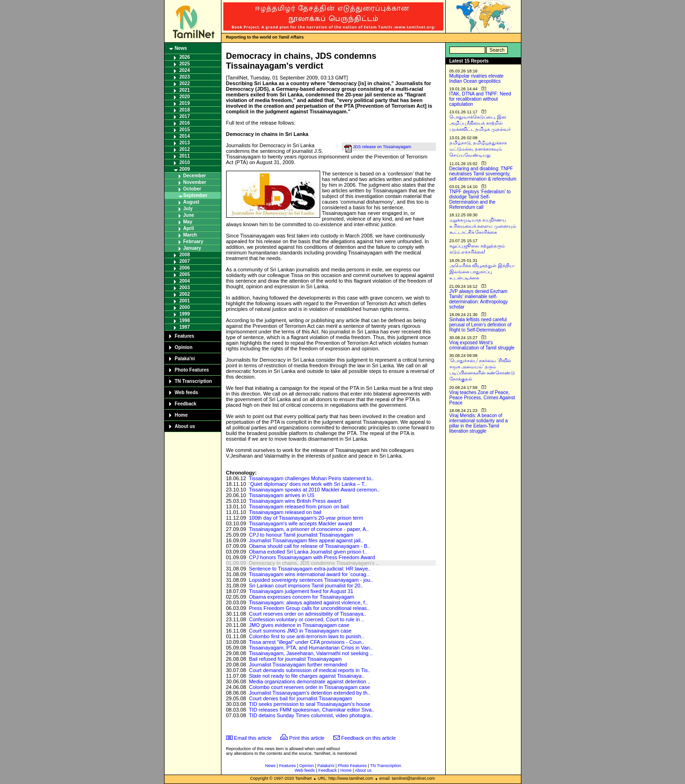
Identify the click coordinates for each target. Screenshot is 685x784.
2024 (185, 70)
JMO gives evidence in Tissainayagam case (299, 625)
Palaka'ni (185, 359)
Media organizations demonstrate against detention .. (310, 681)
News (181, 48)
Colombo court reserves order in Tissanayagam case (309, 687)
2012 (185, 149)
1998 (185, 321)
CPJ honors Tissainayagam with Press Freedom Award (312, 557)
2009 (185, 169)
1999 (185, 314)
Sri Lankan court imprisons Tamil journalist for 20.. (306, 586)
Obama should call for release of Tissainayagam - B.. (309, 546)
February (193, 242)
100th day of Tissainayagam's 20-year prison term (306, 518)
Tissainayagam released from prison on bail (299, 507)
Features (185, 336)
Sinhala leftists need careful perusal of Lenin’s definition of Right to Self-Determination (480, 325)
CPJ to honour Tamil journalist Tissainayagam (301, 535)
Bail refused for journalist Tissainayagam (295, 659)
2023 (185, 77)
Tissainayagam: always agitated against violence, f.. (308, 602)
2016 (185, 123)
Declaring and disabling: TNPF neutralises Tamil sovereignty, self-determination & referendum (483, 174)
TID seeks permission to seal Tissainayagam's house (309, 704)
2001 (185, 301)
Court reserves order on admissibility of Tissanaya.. (307, 614)
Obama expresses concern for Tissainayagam (301, 597)
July (188, 209)
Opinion (184, 347)
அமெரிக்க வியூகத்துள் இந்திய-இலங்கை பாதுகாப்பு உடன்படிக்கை (482, 272)
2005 (185, 274)
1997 (185, 327)
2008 (185, 255)
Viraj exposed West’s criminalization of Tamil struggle (482, 345)
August (191, 202)
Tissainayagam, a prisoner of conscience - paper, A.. (309, 529)
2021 (185, 90)
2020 (185, 97)
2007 (185, 261)
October (192, 189)
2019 (185, 103)
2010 (185, 162)
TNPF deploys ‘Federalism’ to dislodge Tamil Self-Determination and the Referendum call (480, 199)
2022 (185, 83)
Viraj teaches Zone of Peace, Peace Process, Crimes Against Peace (482, 398)
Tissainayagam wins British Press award (295, 501)
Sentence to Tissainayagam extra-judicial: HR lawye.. (310, 569)
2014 (185, 136)
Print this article (307, 738)
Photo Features (192, 370)
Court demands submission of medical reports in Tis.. (310, 670)
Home (181, 415)
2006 (185, 268)
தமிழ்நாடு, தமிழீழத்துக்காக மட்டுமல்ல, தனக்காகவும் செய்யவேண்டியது (478, 149)
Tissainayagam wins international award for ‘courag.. (309, 574)
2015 (185, 130)
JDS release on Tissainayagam (382, 147)
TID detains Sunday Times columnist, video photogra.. (311, 715)
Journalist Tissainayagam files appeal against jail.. (306, 540)
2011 (185, 156)
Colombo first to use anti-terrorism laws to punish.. (306, 636)
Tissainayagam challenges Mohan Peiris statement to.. (311, 478)
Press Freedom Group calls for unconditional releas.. (309, 608)
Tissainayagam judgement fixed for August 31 (301, 591)
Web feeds (187, 392)
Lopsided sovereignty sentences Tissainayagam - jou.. (311, 580)
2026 (185, 57)
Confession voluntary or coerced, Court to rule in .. (306, 619)
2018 (185, 110)
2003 (185, 288)
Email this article (253, 738)
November (195, 182)
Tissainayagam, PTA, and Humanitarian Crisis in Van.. (311, 648)
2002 (185, 294)
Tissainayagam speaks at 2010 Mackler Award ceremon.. (314, 490)
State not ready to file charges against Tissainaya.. (307, 676)
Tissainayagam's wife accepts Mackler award (300, 523)
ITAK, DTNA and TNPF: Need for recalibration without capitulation (480, 99)
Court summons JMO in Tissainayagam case (300, 631)
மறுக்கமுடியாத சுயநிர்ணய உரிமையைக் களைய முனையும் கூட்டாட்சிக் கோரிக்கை (483, 226)
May (188, 222)
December (195, 176)
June (189, 215)
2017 (185, 116)
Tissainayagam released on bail (285, 512)
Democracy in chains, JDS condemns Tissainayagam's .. (314, 563)
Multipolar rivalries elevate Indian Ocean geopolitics (477, 79)
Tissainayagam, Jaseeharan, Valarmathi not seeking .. (311, 653)
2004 (185, 281)
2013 (185, 143)
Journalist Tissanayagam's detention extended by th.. (309, 693)
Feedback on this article (369, 738)
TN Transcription (193, 381)
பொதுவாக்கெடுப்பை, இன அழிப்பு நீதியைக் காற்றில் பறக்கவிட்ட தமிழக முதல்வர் (480, 123)
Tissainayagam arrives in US (282, 495)
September (196, 195)
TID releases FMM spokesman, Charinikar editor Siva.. (311, 710)
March (190, 235)
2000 (185, 307)
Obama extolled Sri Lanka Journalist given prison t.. (308, 552)
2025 (185, 64)
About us (185, 426)
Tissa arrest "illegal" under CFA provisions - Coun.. (307, 642)
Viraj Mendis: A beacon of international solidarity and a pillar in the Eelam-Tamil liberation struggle (479, 423)
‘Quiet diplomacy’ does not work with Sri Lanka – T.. (308, 484)
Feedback (186, 404)
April (189, 228)
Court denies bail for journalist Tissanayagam (300, 698)
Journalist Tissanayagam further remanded (298, 665)
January (192, 248)
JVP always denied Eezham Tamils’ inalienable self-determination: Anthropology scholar (479, 299)
